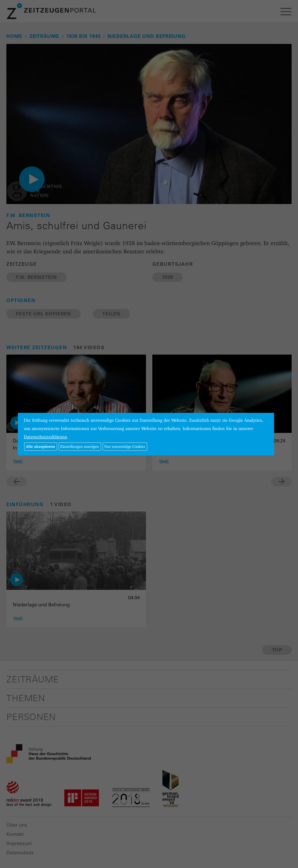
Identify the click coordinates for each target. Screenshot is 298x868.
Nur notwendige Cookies (125, 446)
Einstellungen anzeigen (80, 446)
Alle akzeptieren (40, 446)
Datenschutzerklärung (45, 437)
